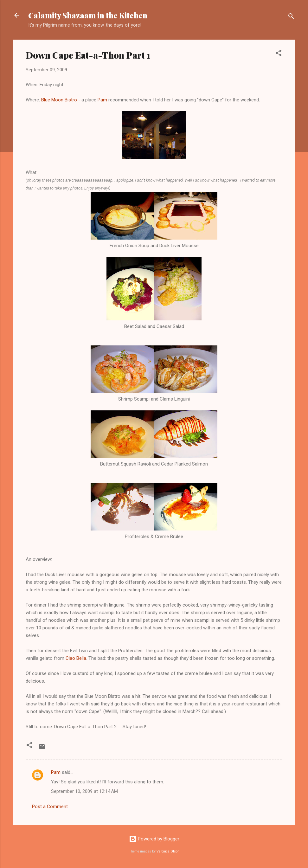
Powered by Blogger (154, 839)
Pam (102, 100)
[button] (279, 54)
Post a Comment (50, 807)
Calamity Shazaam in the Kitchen (88, 15)
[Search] (291, 17)
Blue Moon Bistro (59, 100)
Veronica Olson (168, 851)
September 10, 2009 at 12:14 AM (84, 791)
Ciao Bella (76, 658)
